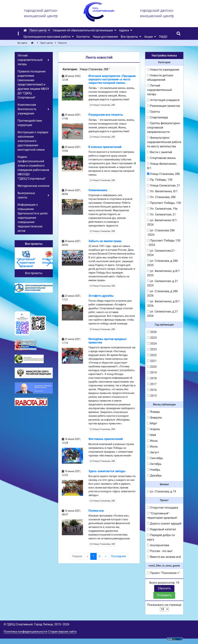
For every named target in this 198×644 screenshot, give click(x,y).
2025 (152, 338)
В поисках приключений (105, 147)
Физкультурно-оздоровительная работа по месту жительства (164, 142)
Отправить (164, 595)
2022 (152, 355)
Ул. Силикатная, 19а (162, 209)
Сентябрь (155, 458)
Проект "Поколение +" (163, 573)
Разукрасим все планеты (106, 115)
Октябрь (154, 464)
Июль (152, 447)
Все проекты (34, 273)
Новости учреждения (163, 70)
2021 (152, 361)
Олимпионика (98, 190)
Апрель (154, 429)
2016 (152, 390)
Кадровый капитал (162, 529)
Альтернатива (158, 545)
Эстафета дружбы (101, 296)
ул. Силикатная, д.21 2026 (162, 314)
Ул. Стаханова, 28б (161, 197)
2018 (152, 378)
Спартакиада (157, 117)
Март (152, 423)
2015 (152, 396)
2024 (152, 344)
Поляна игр (96, 511)
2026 (152, 332)
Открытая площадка (163, 508)
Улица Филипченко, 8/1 (162, 166)
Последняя (118, 556)
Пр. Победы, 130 (160, 180)
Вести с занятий (160, 152)
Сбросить (164, 588)
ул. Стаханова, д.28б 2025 (162, 263)
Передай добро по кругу (161, 537)
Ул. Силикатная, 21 (161, 214)
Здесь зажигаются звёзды (107, 471)
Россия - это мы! (160, 551)
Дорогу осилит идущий (164, 524)
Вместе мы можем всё (164, 557)
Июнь (152, 441)
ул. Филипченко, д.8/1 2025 (163, 273)
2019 (152, 373)
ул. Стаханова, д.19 (162, 491)
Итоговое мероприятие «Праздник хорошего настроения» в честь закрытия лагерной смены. (112, 79)
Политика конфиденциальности (25, 632)
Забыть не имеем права (105, 241)
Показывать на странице (164, 607)
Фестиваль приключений (106, 439)
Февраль (155, 418)
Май (151, 435)
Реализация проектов (163, 106)
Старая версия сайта (62, 632)
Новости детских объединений (160, 78)
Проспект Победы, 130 (164, 203)
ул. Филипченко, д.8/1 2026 (163, 304)
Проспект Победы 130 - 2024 (164, 243)
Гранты (153, 112)
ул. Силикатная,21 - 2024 (162, 253)
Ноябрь (154, 470)
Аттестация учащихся (163, 100)
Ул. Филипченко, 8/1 (162, 191)
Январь (154, 412)
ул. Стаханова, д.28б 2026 (162, 293)
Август (153, 452)
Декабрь (154, 476)
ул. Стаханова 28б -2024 (161, 233)
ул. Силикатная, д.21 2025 (162, 283)
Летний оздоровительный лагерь (159, 90)
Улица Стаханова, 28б (102, 105)
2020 (152, 367)
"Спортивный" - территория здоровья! (162, 516)
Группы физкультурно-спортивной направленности (164, 128)
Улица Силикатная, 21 (164, 185)
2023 (152, 349)
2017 (152, 384)
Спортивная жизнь (161, 158)
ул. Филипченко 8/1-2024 (162, 222)
